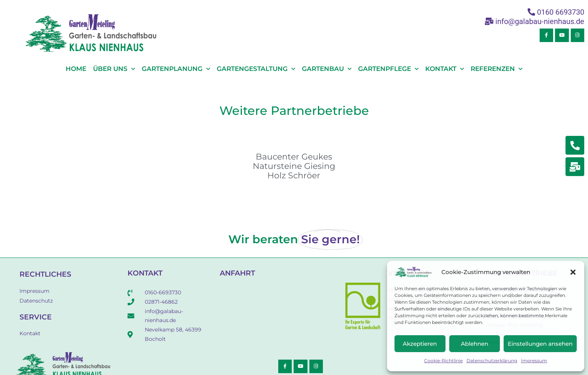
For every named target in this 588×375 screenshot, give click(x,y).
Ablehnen (475, 344)
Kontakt (445, 69)
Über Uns (114, 69)
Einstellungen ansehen (540, 344)
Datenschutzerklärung (492, 361)
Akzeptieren (420, 344)
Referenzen (496, 69)
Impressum (534, 361)
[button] (573, 272)
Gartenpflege (388, 69)
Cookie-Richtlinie (443, 361)
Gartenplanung (176, 69)
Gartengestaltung (256, 69)
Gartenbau (327, 69)
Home (76, 69)
